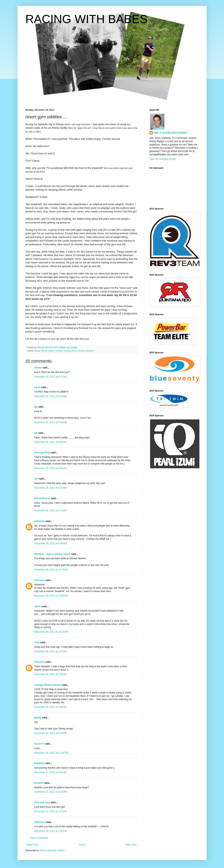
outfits (51, 351)
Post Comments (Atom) (52, 850)
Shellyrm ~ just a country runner (52, 554)
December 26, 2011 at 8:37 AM (50, 377)
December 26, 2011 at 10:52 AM (51, 596)
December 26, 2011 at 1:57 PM (51, 651)
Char (37, 642)
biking (37, 351)
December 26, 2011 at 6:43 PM (51, 733)
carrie (38, 387)
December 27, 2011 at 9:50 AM (50, 772)
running (59, 351)
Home (82, 845)
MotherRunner (42, 498)
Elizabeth (40, 763)
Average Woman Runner (48, 685)
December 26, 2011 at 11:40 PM (51, 753)
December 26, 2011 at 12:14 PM (51, 632)
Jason (38, 606)
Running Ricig (42, 453)
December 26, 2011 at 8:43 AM (50, 422)
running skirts (70, 351)
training (81, 351)
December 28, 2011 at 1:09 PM (51, 831)
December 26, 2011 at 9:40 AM (50, 543)
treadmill (89, 351)
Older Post (131, 845)
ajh (36, 407)
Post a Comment (39, 838)
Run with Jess (42, 802)
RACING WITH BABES (86, 19)
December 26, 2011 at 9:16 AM (50, 488)
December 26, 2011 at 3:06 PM (51, 707)
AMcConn (40, 822)
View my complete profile (163, 159)
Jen (36, 479)
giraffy (38, 718)
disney (44, 351)
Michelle (39, 783)
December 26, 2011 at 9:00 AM (50, 442)
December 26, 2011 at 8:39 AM (50, 396)
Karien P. (39, 744)
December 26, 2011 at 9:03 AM (50, 468)
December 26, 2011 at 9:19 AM (50, 511)
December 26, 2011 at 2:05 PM (51, 674)
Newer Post (33, 845)
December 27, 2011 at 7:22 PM (51, 812)
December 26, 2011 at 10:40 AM (51, 570)
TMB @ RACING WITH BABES (170, 133)
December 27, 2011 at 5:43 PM (51, 792)
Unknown (40, 521)
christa (38, 368)
